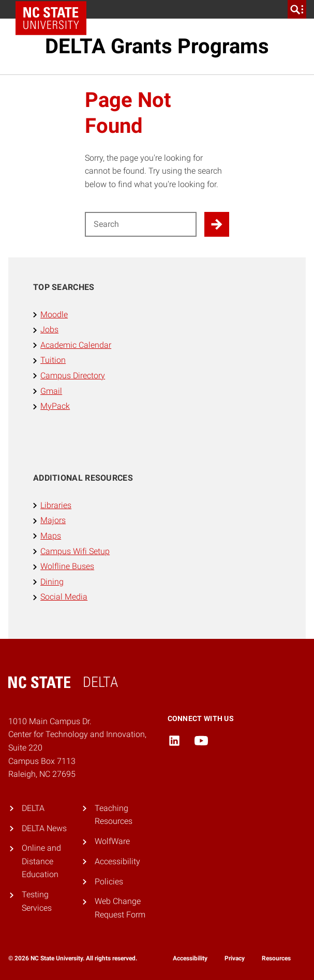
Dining (52, 582)
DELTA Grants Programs (157, 46)
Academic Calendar (76, 345)
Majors (53, 520)
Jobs (49, 330)
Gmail (51, 391)
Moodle (54, 315)
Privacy (235, 958)
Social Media (64, 597)
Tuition (53, 360)
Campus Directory (73, 376)
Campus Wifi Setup (75, 551)
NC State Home (55, 9)
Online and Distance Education (41, 861)
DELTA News (44, 828)
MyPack (55, 406)
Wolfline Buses (67, 566)
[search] (297, 9)
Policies (109, 882)
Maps (51, 536)
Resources (276, 958)
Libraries (56, 505)
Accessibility (117, 861)
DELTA (33, 808)
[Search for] (141, 224)
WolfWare (112, 841)
